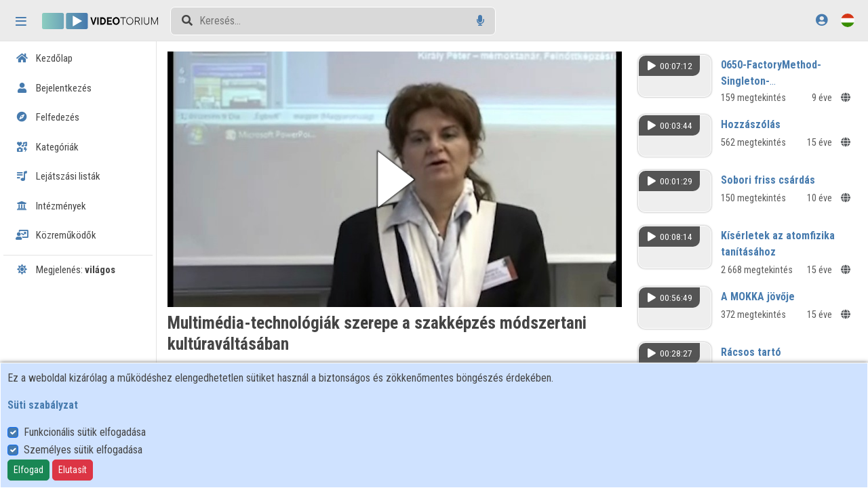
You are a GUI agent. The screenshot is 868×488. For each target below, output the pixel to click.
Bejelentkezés (54, 88)
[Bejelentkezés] (822, 20)
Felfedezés (47, 117)
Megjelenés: (65, 270)
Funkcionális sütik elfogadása (85, 432)
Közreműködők (56, 235)
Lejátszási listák (58, 176)
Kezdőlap (44, 58)
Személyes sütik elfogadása (83, 450)
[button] (395, 179)
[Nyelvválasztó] (848, 20)
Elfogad (28, 470)
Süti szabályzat (43, 405)
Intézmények (51, 206)
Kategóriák (47, 147)
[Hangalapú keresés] (480, 21)
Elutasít (73, 470)
